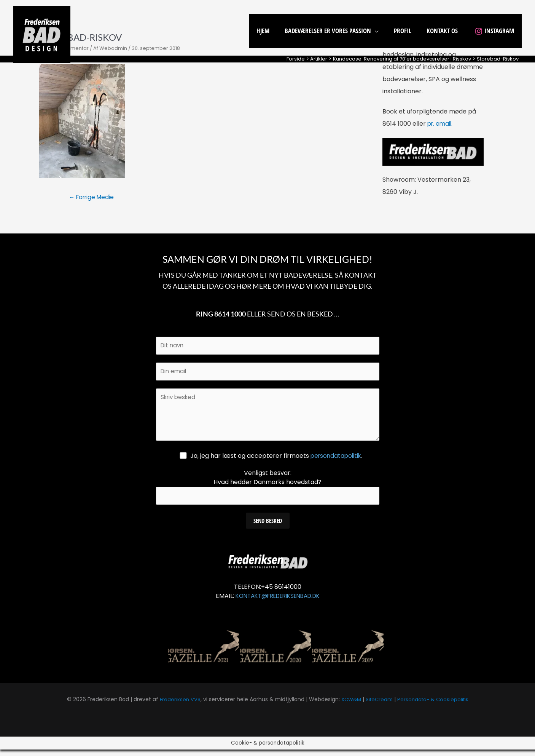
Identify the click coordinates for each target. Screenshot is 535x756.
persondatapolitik (336, 461)
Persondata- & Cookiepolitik (435, 706)
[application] (383, 31)
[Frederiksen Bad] (42, 34)
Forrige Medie (93, 197)
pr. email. (441, 124)
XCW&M (349, 706)
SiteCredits (379, 706)
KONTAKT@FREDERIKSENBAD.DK (278, 602)
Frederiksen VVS (177, 706)
